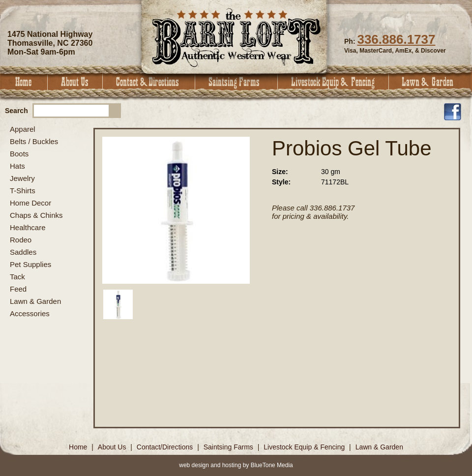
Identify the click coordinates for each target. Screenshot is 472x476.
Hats (17, 166)
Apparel (23, 129)
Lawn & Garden (430, 82)
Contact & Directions (149, 82)
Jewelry (22, 178)
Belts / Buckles (34, 141)
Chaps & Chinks (36, 215)
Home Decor (30, 203)
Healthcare (28, 227)
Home (24, 82)
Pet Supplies (30, 264)
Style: (281, 182)
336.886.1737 (396, 39)
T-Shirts (23, 191)
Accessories (30, 313)
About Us (75, 82)
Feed (18, 289)
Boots (19, 154)
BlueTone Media (272, 465)
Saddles (23, 252)
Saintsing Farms (236, 82)
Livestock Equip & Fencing (333, 82)
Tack (17, 277)
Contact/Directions (166, 447)
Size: (280, 172)
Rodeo (21, 240)
